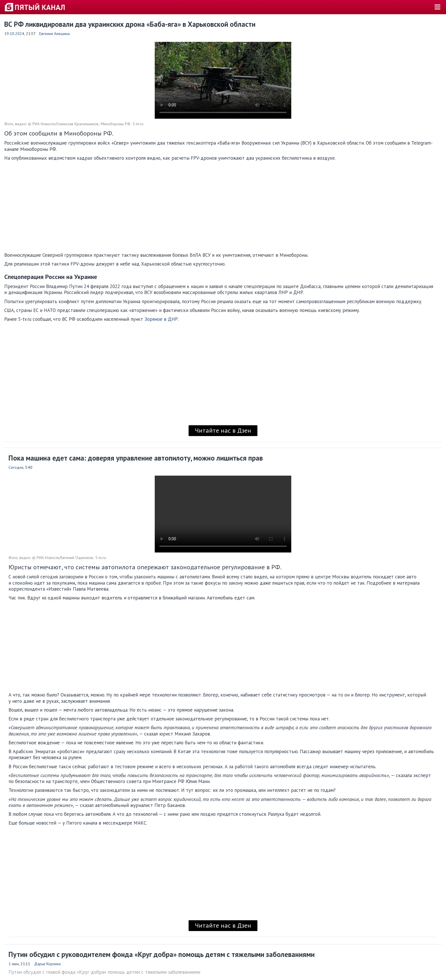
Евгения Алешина (54, 34)
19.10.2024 (14, 34)
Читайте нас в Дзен (223, 430)
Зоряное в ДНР (161, 319)
